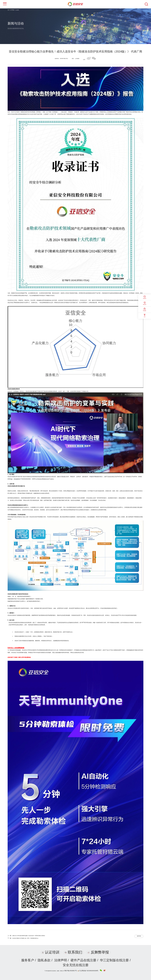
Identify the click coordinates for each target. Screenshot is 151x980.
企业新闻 (18, 10)
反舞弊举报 (99, 952)
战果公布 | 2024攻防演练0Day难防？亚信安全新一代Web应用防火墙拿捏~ (32, 935)
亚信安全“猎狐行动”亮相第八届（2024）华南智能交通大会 (28, 938)
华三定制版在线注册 (116, 960)
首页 (9, 10)
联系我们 (73, 952)
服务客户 (27, 960)
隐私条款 (44, 960)
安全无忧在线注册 (76, 965)
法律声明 (61, 960)
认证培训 (50, 952)
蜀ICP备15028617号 (75, 970)
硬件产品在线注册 (84, 960)
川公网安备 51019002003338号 (88, 970)
